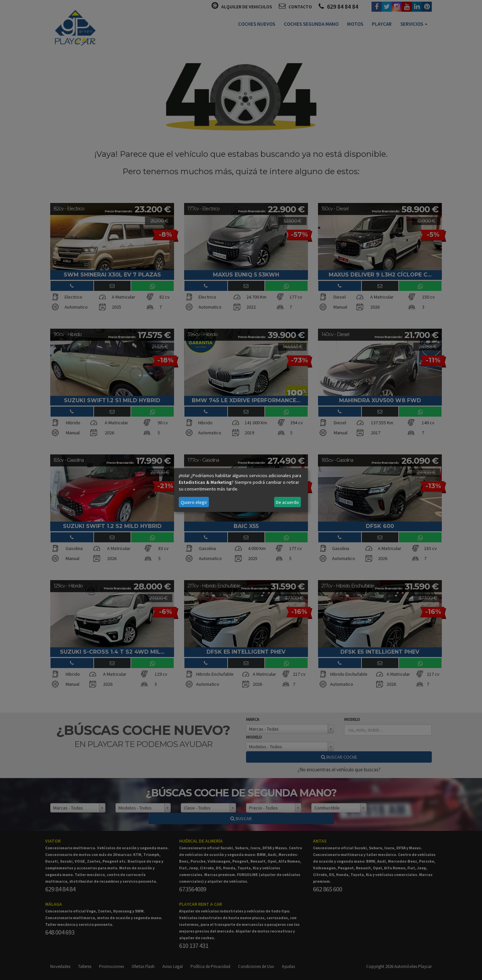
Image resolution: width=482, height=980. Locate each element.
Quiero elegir (194, 502)
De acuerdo (287, 502)
